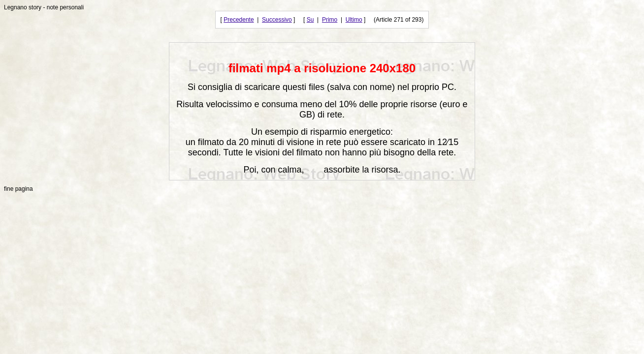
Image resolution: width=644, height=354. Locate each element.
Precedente (239, 20)
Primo (330, 20)
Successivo (277, 20)
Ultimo (354, 20)
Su (310, 20)
